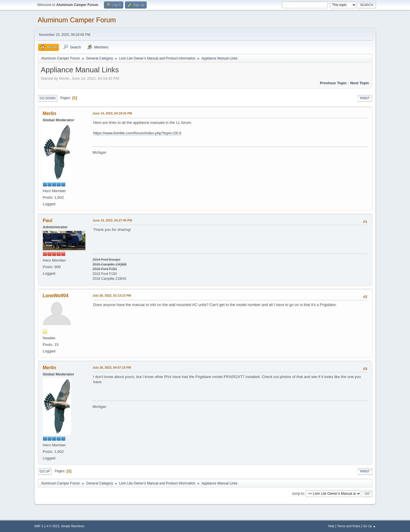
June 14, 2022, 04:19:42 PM (112, 113)
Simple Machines (73, 526)
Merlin (49, 113)
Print (365, 98)
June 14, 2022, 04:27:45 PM (112, 220)
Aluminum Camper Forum (77, 20)
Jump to (298, 494)
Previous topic (333, 83)
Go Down (48, 98)
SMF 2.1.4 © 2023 (47, 526)
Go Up (45, 471)
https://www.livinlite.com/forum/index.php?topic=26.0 (137, 133)
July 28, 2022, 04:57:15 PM (112, 367)
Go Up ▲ (369, 526)
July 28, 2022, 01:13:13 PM (112, 295)
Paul (48, 220)
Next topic (360, 83)
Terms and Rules (349, 526)
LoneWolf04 (56, 296)
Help (331, 526)
